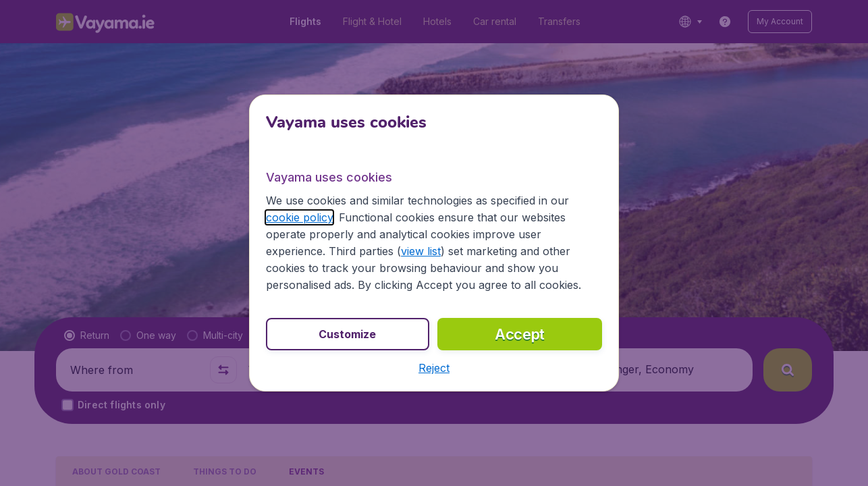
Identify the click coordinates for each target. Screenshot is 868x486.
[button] (434, 368)
